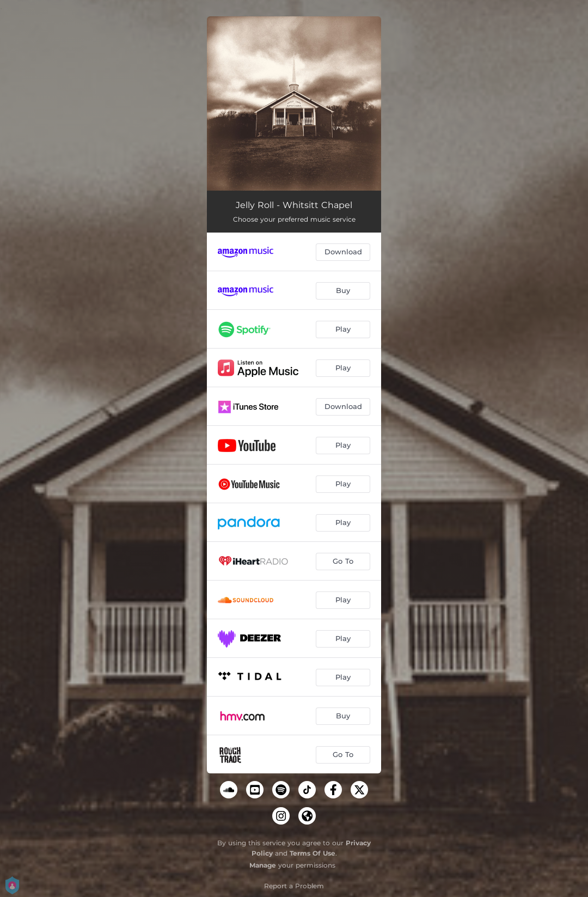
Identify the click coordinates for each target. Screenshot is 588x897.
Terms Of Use (313, 853)
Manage (263, 865)
